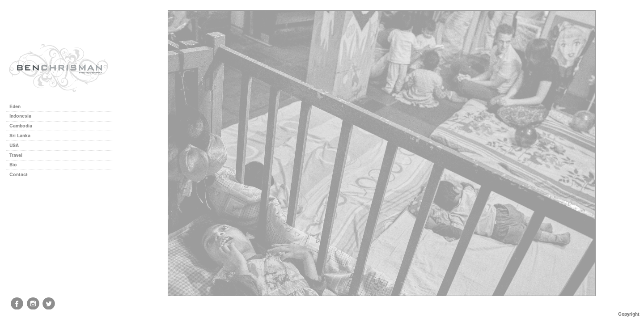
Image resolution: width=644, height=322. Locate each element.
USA (14, 146)
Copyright (629, 314)
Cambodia (21, 126)
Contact (19, 175)
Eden (15, 107)
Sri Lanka (20, 136)
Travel (16, 155)
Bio (13, 165)
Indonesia (23, 116)
